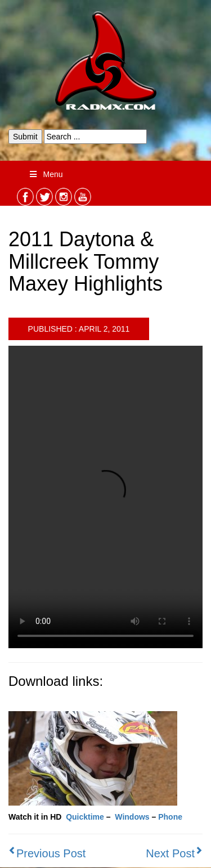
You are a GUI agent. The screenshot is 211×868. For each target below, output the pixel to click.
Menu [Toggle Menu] (46, 174)
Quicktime (85, 817)
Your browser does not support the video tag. (105, 497)
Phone (170, 817)
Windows (132, 817)
